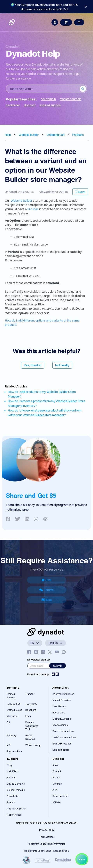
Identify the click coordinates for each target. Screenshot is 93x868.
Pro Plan (33, 209)
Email (28, 716)
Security (12, 735)
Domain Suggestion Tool (32, 726)
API (9, 745)
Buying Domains (16, 784)
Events (56, 778)
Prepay (11, 802)
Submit (57, 666)
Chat (46, 580)
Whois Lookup (33, 745)
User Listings (59, 706)
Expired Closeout (62, 744)
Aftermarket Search (63, 694)
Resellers (31, 710)
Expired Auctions (62, 719)
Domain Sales (15, 710)
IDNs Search (14, 704)
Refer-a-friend (60, 796)
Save (80, 192)
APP (55, 790)
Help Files (12, 771)
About (56, 765)
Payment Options (16, 809)
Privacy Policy (47, 830)
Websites (12, 716)
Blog (47, 600)
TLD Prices (31, 704)
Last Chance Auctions (64, 737)
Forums (46, 590)
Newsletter (13, 796)
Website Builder (21, 201)
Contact (57, 771)
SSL (9, 722)
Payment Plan (14, 751)
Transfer (30, 694)
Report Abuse (14, 815)
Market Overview (62, 700)
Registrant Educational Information (46, 844)
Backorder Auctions (63, 731)
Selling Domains (16, 790)
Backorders (59, 713)
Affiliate (57, 802)
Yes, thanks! (33, 365)
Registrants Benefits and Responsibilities (46, 851)
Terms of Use (47, 837)
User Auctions (60, 725)
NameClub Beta (61, 750)
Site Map (57, 784)
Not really (62, 365)
